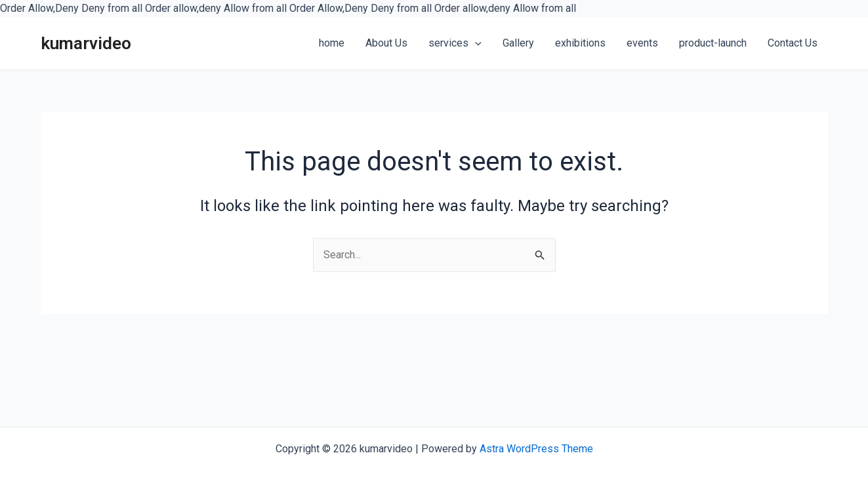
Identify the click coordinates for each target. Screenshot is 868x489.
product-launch (713, 43)
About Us (386, 43)
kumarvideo (86, 43)
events (642, 43)
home (332, 43)
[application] (475, 44)
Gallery (518, 43)
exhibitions (580, 43)
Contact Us (793, 43)
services (455, 43)
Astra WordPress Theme (536, 449)
